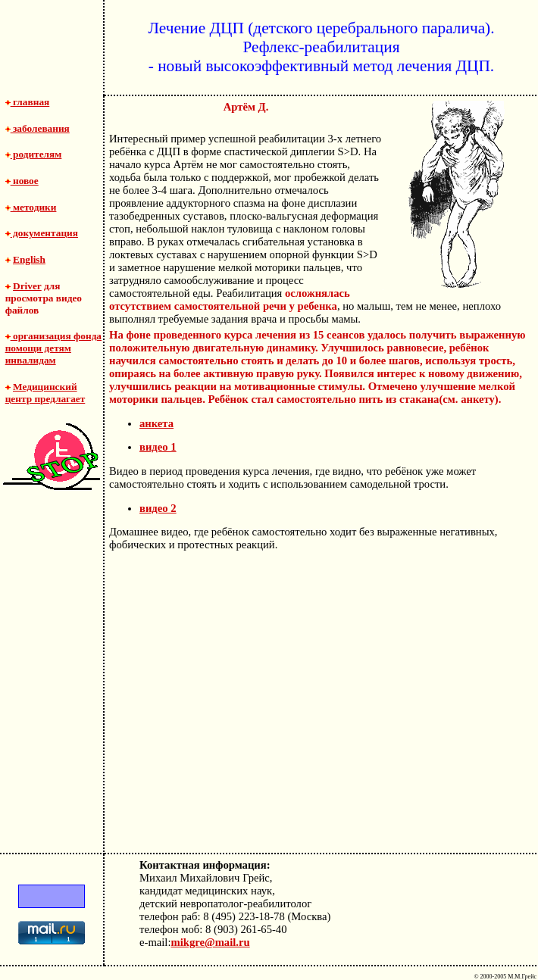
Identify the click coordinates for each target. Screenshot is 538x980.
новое (22, 181)
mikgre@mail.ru (211, 942)
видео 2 (158, 508)
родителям (34, 154)
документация (42, 233)
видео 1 (158, 447)
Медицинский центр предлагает (45, 393)
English (29, 259)
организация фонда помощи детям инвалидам (53, 348)
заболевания (38, 128)
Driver (27, 286)
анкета (156, 423)
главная (28, 102)
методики (31, 207)
